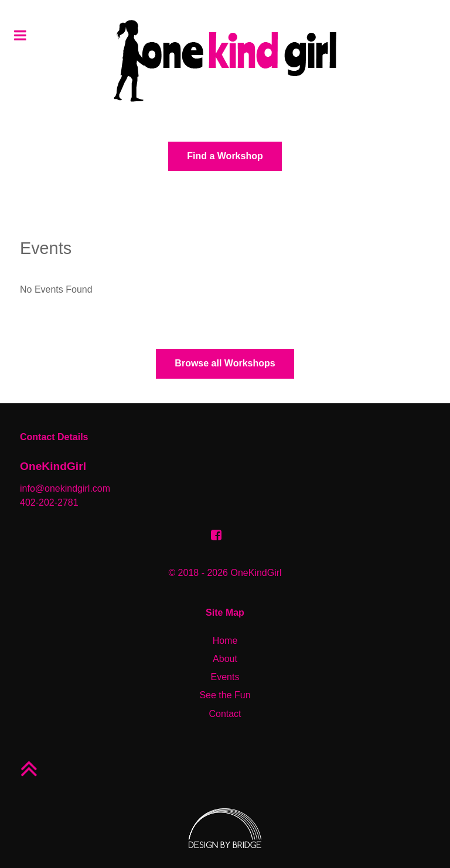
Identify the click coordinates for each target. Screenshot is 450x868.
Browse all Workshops (225, 363)
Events (225, 677)
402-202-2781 (49, 502)
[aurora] (225, 61)
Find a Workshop (225, 156)
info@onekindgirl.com (65, 488)
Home (225, 641)
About (225, 659)
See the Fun (225, 695)
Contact (225, 714)
